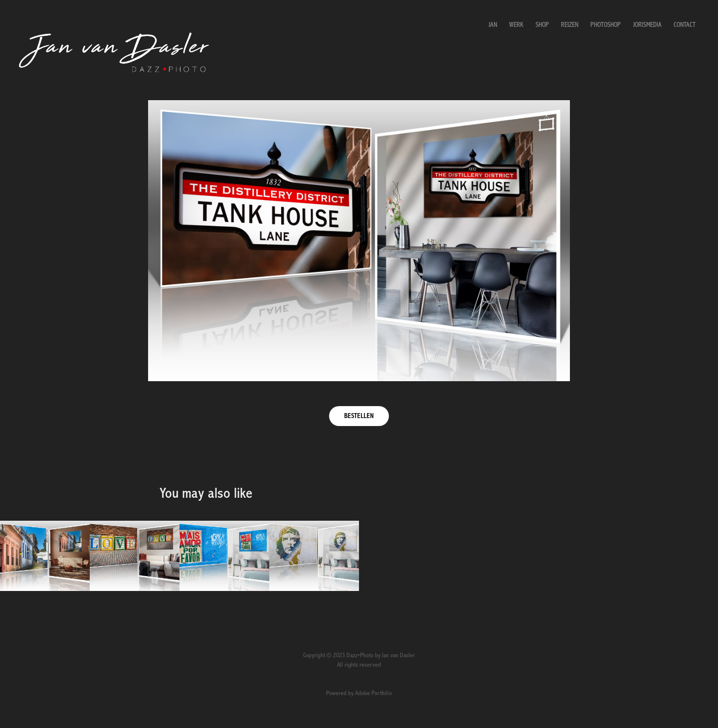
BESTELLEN (359, 416)
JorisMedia (647, 25)
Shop (542, 25)
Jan (493, 25)
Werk (516, 25)
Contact (685, 25)
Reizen (570, 25)
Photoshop (606, 25)
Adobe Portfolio (373, 693)
